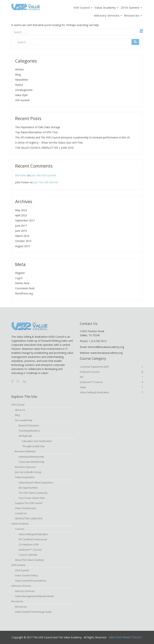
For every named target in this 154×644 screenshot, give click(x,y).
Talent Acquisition (25, 477)
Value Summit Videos (27, 575)
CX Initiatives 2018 (28, 544)
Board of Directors (29, 425)
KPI (111, 377)
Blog (18, 75)
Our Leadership (24, 420)
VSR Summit (22, 100)
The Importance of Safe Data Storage (38, 127)
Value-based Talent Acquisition (36, 482)
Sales (111, 387)
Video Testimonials (25, 508)
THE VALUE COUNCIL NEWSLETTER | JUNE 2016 (44, 148)
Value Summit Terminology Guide (33, 612)
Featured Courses (111, 372)
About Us (20, 410)
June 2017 (21, 226)
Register (20, 273)
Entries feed (22, 283)
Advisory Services (107, 15)
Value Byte (21, 95)
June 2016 (21, 231)
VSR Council (82, 8)
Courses (20, 529)
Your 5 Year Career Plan (32, 498)
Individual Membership (31, 457)
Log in (19, 278)
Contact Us (21, 513)
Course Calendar (28, 555)
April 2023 (21, 215)
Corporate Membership (32, 462)
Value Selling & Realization (111, 392)
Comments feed (25, 288)
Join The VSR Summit (43, 175)
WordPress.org (24, 293)
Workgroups (25, 436)
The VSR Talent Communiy (33, 493)
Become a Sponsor (25, 467)
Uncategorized (24, 90)
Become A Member (25, 451)
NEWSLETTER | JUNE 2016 (29, 518)
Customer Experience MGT (111, 367)
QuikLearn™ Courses (111, 382)
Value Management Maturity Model (34, 596)
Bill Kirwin (21, 175)
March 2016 (22, 236)
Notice (19, 85)
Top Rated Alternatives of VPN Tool (36, 132)
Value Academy (105, 8)
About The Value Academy (30, 560)
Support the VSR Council (29, 503)
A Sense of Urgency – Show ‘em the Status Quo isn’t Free (49, 143)
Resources (132, 15)
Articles (19, 69)
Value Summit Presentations (31, 581)
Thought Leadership (33, 446)
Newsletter (22, 80)
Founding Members (29, 431)
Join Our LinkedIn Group (28, 472)
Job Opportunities (28, 488)
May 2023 (21, 210)
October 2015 (23, 241)
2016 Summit (130, 8)
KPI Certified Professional (33, 539)
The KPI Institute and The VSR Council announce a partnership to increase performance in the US (73, 137)
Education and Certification (37, 441)
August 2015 (23, 246)
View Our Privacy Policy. (126, 637)
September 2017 (25, 220)
